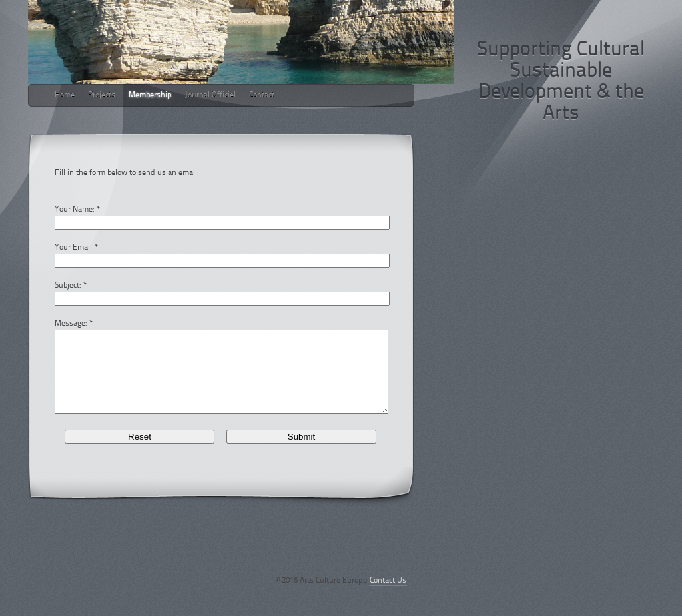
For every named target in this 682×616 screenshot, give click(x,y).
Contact (262, 95)
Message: (71, 324)
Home (65, 95)
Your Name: (74, 210)
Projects (102, 95)
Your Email (73, 248)
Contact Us (388, 597)
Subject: (68, 286)
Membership (150, 95)
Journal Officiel (210, 95)
